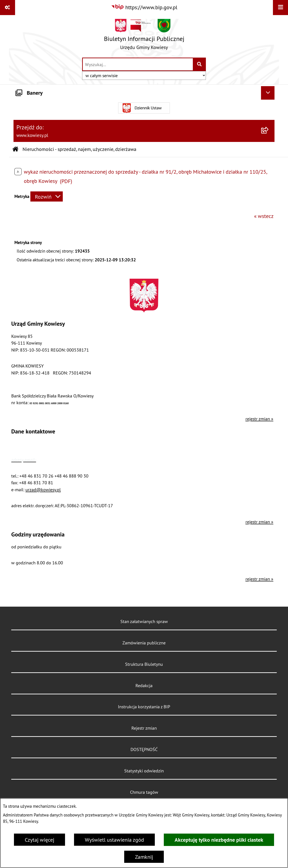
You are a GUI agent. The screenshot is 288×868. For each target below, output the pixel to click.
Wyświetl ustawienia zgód (114, 840)
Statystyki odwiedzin (144, 771)
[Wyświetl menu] (280, 8)
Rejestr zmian (144, 728)
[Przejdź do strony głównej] (144, 36)
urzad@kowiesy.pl (43, 490)
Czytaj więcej (39, 840)
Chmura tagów (144, 792)
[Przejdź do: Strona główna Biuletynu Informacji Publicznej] (15, 149)
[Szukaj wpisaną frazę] (200, 64)
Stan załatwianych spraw (144, 621)
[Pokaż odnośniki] (8, 8)
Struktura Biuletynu (144, 664)
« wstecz (264, 216)
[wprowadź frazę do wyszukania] (138, 64)
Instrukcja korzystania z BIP (144, 707)
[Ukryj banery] (268, 93)
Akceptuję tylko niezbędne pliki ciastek (219, 840)
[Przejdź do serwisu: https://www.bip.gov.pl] (144, 7)
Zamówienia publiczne (144, 643)
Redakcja (144, 685)
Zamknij (144, 857)
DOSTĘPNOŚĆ (144, 749)
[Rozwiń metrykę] (47, 196)
